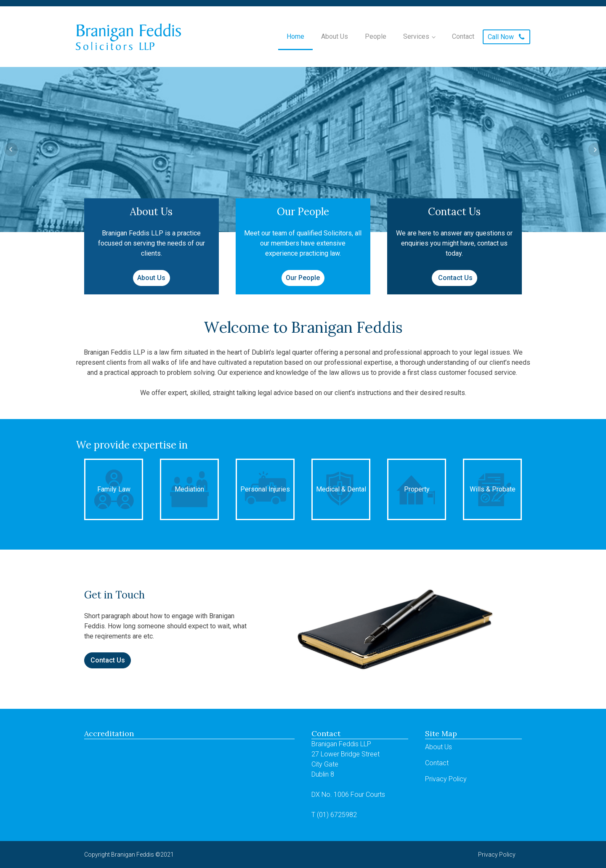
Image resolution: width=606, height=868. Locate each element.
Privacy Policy (446, 779)
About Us (335, 36)
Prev (11, 150)
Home (295, 36)
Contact (463, 36)
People (376, 36)
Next (595, 150)
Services (416, 36)
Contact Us (454, 278)
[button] (506, 37)
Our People (303, 278)
